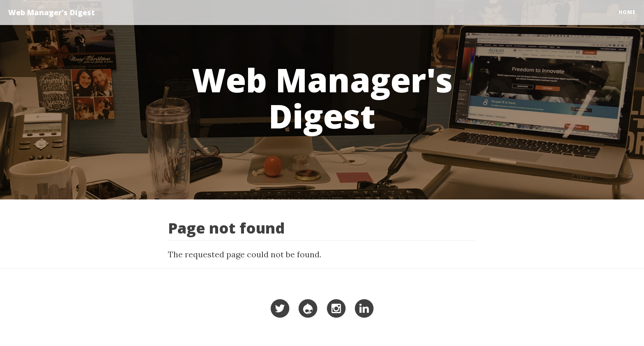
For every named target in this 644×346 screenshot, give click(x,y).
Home (627, 12)
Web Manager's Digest (52, 12)
